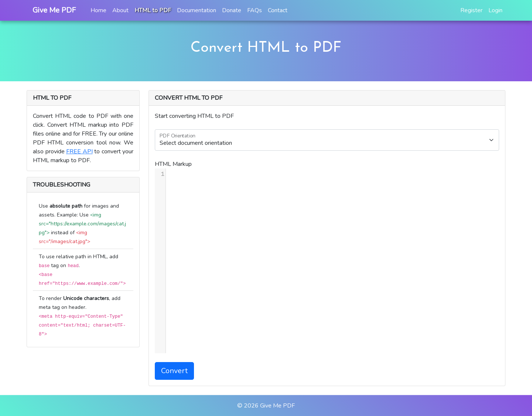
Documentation (197, 10)
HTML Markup (173, 164)
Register (471, 10)
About (120, 10)
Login (495, 10)
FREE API (79, 151)
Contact (278, 10)
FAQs (255, 10)
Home (98, 10)
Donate (232, 10)
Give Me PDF (277, 406)
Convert (174, 371)
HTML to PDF (153, 10)
